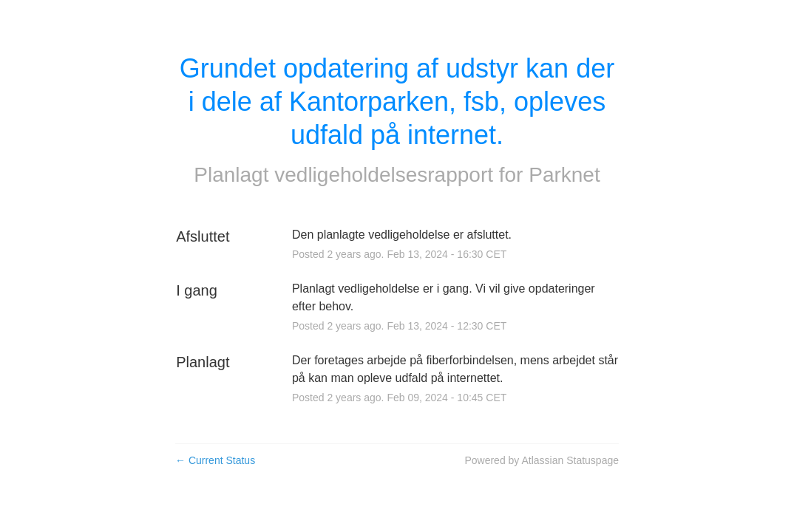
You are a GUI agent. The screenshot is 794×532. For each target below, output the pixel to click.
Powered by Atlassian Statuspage (542, 460)
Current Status (215, 460)
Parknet (564, 175)
